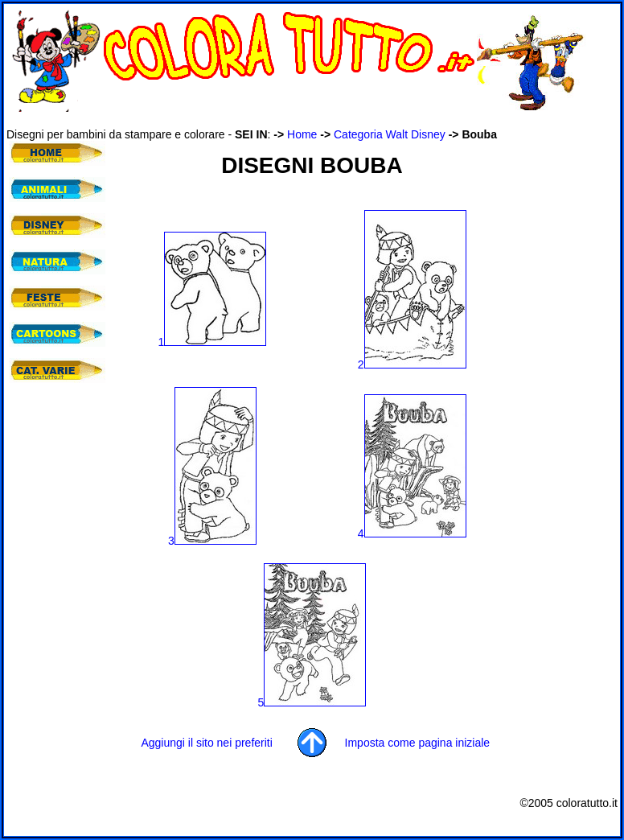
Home (302, 134)
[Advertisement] (299, 119)
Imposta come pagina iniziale (418, 743)
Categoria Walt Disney (390, 134)
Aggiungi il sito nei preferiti (206, 743)
